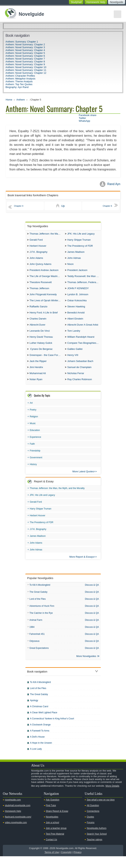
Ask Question (53, 811)
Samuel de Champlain (79, 376)
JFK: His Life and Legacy (81, 234)
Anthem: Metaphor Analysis (20, 79)
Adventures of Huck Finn (42, 616)
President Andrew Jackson (44, 273)
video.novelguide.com (16, 834)
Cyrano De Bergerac (41, 357)
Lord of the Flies (38, 609)
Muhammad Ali (38, 382)
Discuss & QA (92, 594)
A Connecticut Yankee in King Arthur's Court (52, 730)
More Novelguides (86, 668)
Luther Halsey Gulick (41, 350)
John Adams (36, 260)
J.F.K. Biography (38, 253)
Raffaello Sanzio (38, 311)
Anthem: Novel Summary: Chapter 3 (25, 47)
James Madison (76, 253)
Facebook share (88, 115)
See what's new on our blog (101, 811)
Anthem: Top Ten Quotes (19, 84)
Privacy (78, 864)
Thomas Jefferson (39, 292)
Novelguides (52, 829)
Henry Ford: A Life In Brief (44, 318)
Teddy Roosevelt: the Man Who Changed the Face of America (84, 279)
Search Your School (97, 846)
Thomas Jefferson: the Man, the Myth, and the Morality (46, 234)
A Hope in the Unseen (41, 755)
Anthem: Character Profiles (20, 76)
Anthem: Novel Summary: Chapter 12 (26, 73)
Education (35, 440)
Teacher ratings (94, 851)
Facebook (19, 796)
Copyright (66, 864)
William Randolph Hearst (81, 344)
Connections (93, 823)
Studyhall (76, 2)
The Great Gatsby (38, 602)
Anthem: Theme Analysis (19, 81)
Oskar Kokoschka (77, 305)
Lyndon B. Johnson (78, 299)
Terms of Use (52, 864)
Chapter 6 (106, 206)
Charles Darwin (38, 324)
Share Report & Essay (57, 823)
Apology (34, 712)
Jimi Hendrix (36, 376)
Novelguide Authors (97, 840)
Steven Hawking (76, 311)
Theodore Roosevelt (41, 286)
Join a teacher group (56, 840)
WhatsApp (84, 121)
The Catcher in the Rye (41, 623)
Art (31, 412)
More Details (112, 798)
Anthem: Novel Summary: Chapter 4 (25, 50)
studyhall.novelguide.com (18, 817)
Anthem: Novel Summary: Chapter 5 (25, 53)
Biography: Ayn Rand (17, 87)
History (33, 474)
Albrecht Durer (37, 331)
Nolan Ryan (36, 389)
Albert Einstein (75, 324)
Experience (36, 447)
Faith (32, 453)
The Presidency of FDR (80, 247)
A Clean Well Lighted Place (44, 724)
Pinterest (25, 796)
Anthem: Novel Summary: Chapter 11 (26, 70)
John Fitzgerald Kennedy (43, 299)
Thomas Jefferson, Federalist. (83, 286)
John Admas (74, 260)
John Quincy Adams (40, 266)
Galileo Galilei (75, 357)
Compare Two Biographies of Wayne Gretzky (84, 350)
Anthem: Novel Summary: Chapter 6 (25, 56)
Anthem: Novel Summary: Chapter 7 (25, 59)
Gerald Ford (36, 241)
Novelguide (117, 2)
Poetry (33, 419)
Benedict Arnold (76, 318)
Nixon (70, 266)
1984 (32, 638)
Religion (34, 426)
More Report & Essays (82, 566)
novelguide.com (13, 811)
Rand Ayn (114, 184)
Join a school (53, 834)
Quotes (90, 829)
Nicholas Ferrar (76, 382)
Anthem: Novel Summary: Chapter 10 (26, 67)
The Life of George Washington (46, 279)
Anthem (21, 100)
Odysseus (34, 652)
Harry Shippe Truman (79, 241)
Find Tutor (51, 817)
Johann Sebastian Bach (80, 369)
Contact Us (51, 851)
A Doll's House (37, 749)
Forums (91, 834)
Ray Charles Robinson (80, 389)
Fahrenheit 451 (37, 645)
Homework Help (96, 2)
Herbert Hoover (38, 247)
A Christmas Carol (39, 718)
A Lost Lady (36, 761)
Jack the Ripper (38, 369)
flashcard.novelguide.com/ (18, 829)
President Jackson (77, 273)
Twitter (82, 118)
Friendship (35, 460)
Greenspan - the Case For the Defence (46, 363)
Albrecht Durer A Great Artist (83, 331)
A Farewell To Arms (40, 742)
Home (9, 100)
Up (63, 206)
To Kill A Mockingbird (40, 595)
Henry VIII (73, 363)
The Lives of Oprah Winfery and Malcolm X (46, 305)
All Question (93, 817)
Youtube (7, 796)
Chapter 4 (20, 206)
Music (33, 433)
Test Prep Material (55, 846)
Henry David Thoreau (41, 344)
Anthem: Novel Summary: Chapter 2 (25, 44)
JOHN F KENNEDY (78, 292)
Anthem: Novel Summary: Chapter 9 (25, 64)
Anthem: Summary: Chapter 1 (22, 42)
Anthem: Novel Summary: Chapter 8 (25, 62)
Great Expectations (39, 659)
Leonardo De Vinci (40, 337)
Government (36, 467)
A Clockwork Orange (40, 736)
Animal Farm (36, 631)
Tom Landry (74, 337)
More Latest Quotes (83, 481)
